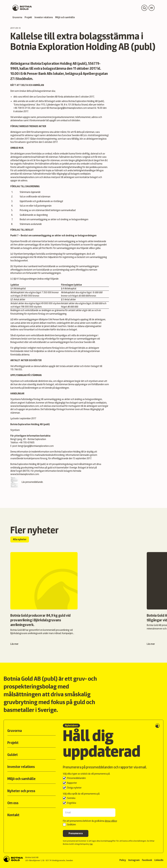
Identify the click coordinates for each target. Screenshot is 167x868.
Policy (123, 860)
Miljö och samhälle (65, 17)
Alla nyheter (20, 539)
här (91, 844)
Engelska (72, 803)
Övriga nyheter (74, 788)
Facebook (147, 860)
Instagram (134, 860)
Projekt (28, 17)
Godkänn (71, 825)
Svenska (71, 798)
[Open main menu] (152, 8)
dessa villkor (111, 821)
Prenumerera (76, 833)
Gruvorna (17, 17)
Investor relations (44, 17)
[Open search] (144, 8)
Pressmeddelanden (76, 778)
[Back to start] (13, 859)
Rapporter (72, 783)
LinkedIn (159, 860)
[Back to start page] (22, 8)
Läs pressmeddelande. (27, 482)
